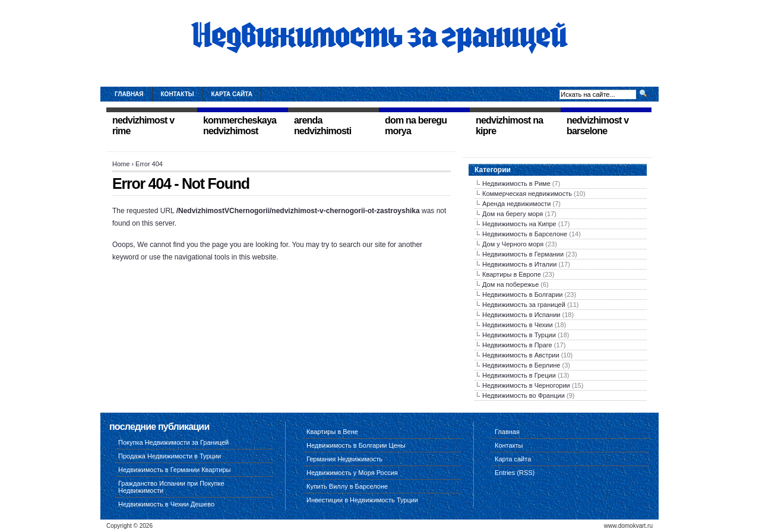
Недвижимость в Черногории (526, 385)
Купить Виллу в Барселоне (347, 486)
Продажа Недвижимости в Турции (170, 456)
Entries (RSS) (515, 473)
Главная (129, 94)
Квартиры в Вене (332, 432)
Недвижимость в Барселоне (525, 234)
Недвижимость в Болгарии (522, 294)
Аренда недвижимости (516, 204)
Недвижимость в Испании (521, 315)
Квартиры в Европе (512, 274)
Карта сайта (232, 94)
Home (121, 164)
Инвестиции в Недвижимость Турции (362, 500)
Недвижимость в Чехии (518, 325)
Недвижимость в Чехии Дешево (166, 504)
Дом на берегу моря (513, 214)
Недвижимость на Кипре (519, 224)
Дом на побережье (510, 284)
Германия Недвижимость (344, 459)
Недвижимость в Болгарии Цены (356, 445)
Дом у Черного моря (513, 244)
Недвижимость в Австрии (521, 355)
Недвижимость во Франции (524, 395)
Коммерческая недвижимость (527, 194)
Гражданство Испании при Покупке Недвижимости (171, 487)
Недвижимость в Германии (523, 254)
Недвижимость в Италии (519, 264)
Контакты (178, 94)
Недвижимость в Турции (519, 335)
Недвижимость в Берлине (521, 365)
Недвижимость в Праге (517, 345)
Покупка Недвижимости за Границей (173, 442)
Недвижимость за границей (524, 305)
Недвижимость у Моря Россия (352, 473)
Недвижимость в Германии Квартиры (175, 470)
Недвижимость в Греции (519, 375)
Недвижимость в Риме (516, 183)
